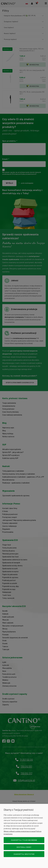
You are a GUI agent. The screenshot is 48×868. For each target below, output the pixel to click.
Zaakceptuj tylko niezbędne (24, 840)
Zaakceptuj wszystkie (24, 854)
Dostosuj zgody (24, 847)
